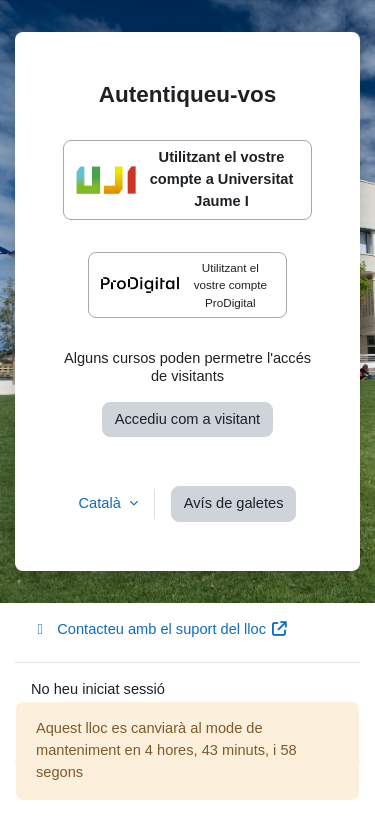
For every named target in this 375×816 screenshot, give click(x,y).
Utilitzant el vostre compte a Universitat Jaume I (184, 179)
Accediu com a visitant (187, 419)
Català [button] (102, 503)
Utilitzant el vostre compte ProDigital (184, 285)
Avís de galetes (234, 503)
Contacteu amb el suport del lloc (159, 629)
